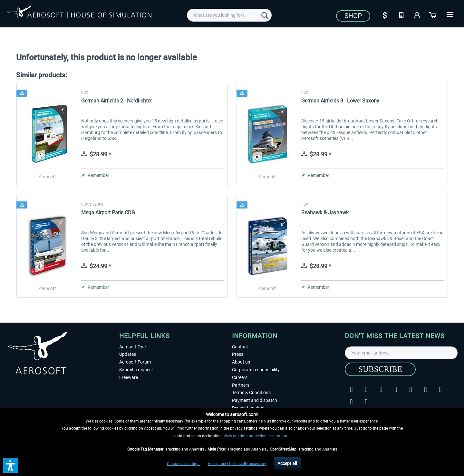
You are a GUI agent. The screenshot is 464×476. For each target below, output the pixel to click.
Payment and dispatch (255, 400)
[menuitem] (229, 15)
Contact (240, 347)
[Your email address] (401, 353)
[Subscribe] (380, 369)
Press (238, 354)
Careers (240, 377)
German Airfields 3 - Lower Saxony (340, 101)
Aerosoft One (132, 347)
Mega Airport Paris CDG (108, 213)
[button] (11, 465)
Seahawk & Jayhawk (325, 213)
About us (241, 362)
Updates (128, 354)
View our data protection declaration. (256, 436)
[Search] (265, 15)
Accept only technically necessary (237, 464)
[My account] (417, 15)
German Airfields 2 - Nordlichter (116, 101)
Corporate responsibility (256, 370)
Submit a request (136, 370)
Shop (353, 16)
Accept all (287, 463)
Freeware (129, 377)
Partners (241, 385)
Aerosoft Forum (135, 362)
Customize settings (184, 464)
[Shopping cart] (433, 15)
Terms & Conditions (251, 393)
